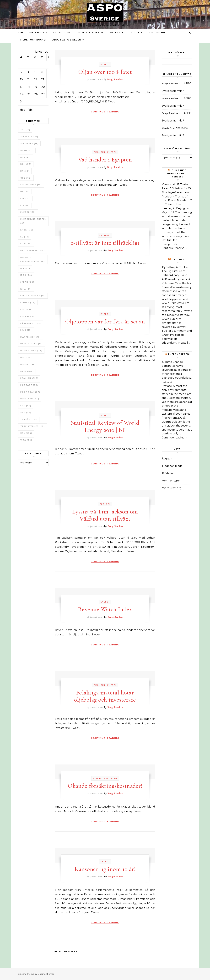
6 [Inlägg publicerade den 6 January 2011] (42, 72)
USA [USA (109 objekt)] (26, 433)
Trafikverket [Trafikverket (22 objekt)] (33, 426)
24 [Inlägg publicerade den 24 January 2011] (22, 94)
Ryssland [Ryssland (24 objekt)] (30, 399)
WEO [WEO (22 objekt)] (26, 440)
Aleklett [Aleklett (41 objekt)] (29, 137)
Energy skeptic (179, 354)
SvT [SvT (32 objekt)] (26, 412)
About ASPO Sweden (67, 40)
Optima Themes (46, 974)
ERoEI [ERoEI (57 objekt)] (27, 230)
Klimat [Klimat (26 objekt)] (28, 303)
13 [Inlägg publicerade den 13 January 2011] (43, 79)
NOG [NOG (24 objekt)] (26, 358)
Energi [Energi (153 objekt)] (28, 212)
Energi (105, 64)
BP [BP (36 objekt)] (25, 171)
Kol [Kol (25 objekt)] (26, 309)
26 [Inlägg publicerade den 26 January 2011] (36, 94)
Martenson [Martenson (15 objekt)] (31, 337)
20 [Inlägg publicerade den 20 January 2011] (43, 87)
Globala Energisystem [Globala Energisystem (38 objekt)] (33, 259)
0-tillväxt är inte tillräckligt (105, 243)
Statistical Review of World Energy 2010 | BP (105, 426)
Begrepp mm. (157, 33)
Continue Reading (105, 112)
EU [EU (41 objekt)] (25, 237)
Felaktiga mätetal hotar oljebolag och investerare (105, 696)
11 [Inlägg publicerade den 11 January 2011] (28, 79)
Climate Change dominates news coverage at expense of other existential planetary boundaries (177, 370)
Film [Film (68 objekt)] (26, 244)
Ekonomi (100, 152)
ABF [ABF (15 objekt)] (25, 130)
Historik (137, 33)
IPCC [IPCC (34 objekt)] (26, 275)
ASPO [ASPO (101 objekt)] (27, 150)
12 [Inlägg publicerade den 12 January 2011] (36, 79)
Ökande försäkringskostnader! (105, 786)
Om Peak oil (117, 33)
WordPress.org (172, 488)
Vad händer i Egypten (105, 160)
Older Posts (66, 951)
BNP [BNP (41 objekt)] (26, 157)
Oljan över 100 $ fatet (105, 72)
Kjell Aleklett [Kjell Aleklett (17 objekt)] (33, 296)
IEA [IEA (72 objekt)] (25, 268)
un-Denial (179, 259)
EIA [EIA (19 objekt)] (25, 205)
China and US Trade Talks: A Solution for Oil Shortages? (177, 188)
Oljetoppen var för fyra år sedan (105, 322)
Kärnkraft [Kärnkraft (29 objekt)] (31, 323)
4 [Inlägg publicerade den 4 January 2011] (28, 72)
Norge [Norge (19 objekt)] (27, 364)
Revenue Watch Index (105, 609)
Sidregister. (62, 33)
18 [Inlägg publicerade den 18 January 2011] (29, 87)
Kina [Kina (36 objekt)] (26, 289)
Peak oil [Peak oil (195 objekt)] (29, 378)
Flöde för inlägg (172, 466)
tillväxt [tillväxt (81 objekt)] (29, 419)
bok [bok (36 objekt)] (26, 164)
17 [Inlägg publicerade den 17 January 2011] (21, 87)
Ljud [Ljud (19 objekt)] (26, 330)
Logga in (168, 459)
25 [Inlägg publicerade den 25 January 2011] (29, 94)
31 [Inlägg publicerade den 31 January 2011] (21, 102)
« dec (22, 110)
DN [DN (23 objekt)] (25, 192)
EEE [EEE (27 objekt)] (25, 198)
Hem (20, 33)
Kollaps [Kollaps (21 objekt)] (29, 316)
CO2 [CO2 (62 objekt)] (26, 178)
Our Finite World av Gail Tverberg (177, 173)
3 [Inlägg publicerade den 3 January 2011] (21, 72)
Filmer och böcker (33, 40)
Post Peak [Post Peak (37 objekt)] (30, 392)
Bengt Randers (115, 79)
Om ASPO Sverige (88, 33)
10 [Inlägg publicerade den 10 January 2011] (21, 79)
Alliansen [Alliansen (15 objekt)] (29, 144)
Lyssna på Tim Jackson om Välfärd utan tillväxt (105, 515)
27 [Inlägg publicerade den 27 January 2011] (43, 94)
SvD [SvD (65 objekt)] (26, 406)
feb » (31, 110)
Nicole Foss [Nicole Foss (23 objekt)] (31, 351)
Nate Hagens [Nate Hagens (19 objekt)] (32, 344)
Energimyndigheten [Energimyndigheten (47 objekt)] (33, 221)
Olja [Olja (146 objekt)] (27, 371)
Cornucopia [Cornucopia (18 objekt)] (31, 185)
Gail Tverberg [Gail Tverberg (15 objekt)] (33, 251)
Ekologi (105, 504)
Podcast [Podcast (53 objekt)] (29, 385)
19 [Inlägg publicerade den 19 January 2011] (36, 87)
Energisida (37, 33)
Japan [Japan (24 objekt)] (27, 282)
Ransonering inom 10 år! (105, 869)
